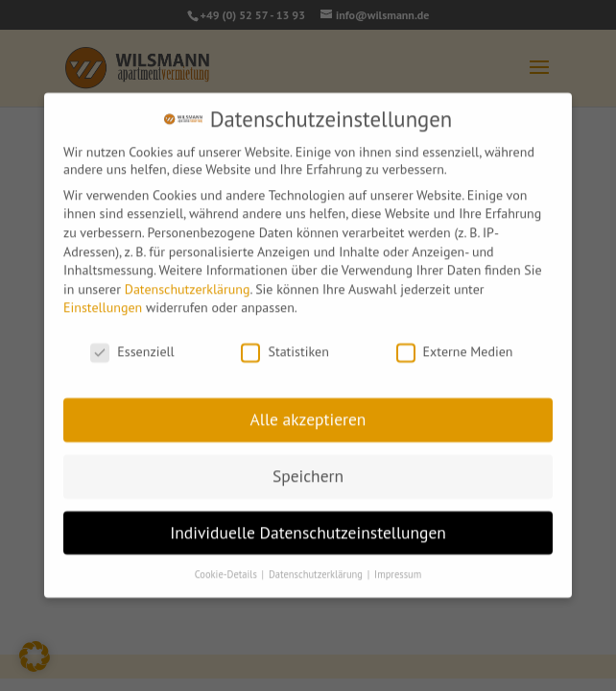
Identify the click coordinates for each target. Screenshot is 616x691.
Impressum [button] (398, 569)
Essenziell (132, 347)
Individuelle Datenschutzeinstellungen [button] (308, 527)
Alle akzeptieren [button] (308, 414)
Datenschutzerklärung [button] (317, 569)
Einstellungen (103, 303)
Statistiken (284, 347)
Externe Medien (455, 347)
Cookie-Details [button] (227, 569)
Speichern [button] (308, 471)
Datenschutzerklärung (188, 284)
